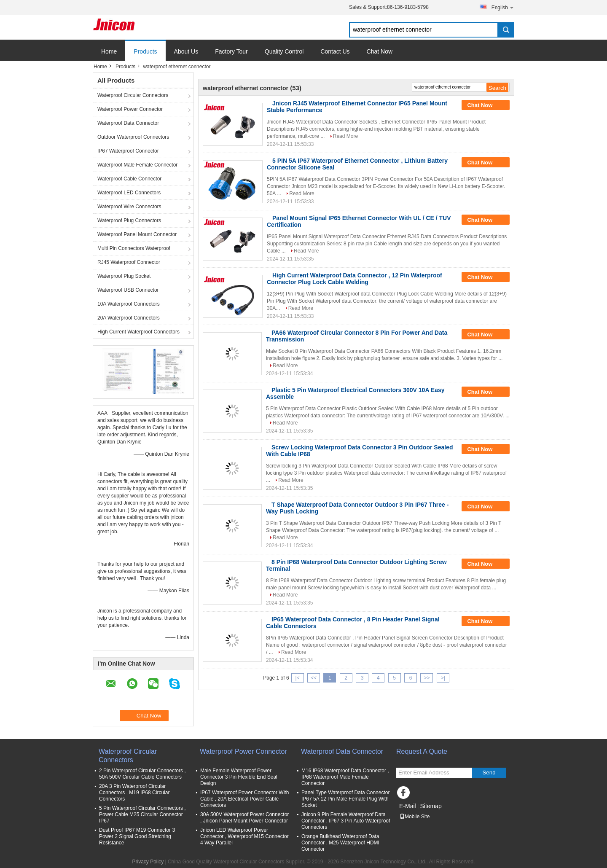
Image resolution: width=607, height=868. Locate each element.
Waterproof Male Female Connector (137, 165)
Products (145, 51)
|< (298, 678)
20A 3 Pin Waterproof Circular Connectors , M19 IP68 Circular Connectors (134, 793)
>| (443, 678)
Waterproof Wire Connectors (129, 207)
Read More (345, 136)
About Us (186, 51)
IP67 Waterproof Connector (128, 151)
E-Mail (408, 806)
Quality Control (284, 51)
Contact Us (335, 51)
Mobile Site (415, 817)
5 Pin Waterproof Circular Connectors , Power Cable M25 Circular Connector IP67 (142, 814)
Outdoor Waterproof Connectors (133, 137)
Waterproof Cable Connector (129, 179)
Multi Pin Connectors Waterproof (134, 248)
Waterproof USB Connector (128, 290)
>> (427, 678)
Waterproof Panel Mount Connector (137, 234)
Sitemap (431, 806)
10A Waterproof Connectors (129, 304)
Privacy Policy (148, 862)
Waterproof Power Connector (130, 109)
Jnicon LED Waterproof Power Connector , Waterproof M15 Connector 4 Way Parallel (244, 836)
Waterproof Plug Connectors (129, 220)
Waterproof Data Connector (128, 123)
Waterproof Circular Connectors (133, 95)
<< (314, 678)
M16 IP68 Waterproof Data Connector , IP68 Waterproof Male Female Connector (345, 777)
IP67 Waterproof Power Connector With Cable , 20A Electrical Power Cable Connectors (244, 799)
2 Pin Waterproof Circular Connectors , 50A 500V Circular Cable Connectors (142, 774)
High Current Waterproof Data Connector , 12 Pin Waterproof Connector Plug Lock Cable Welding (355, 279)
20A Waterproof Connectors (129, 318)
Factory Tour (231, 51)
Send (489, 773)
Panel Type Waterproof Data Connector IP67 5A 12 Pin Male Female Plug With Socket (345, 799)
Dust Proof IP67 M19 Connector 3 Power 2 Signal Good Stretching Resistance (137, 836)
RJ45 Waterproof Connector (129, 262)
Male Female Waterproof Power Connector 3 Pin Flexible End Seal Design (239, 777)
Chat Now (380, 51)
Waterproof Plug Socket (124, 276)
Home (109, 51)
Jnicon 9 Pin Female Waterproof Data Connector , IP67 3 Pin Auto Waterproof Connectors (346, 821)
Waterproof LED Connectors (129, 193)
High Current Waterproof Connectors (138, 332)
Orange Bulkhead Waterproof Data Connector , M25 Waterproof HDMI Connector (340, 843)
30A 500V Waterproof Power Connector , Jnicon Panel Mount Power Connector (244, 818)
